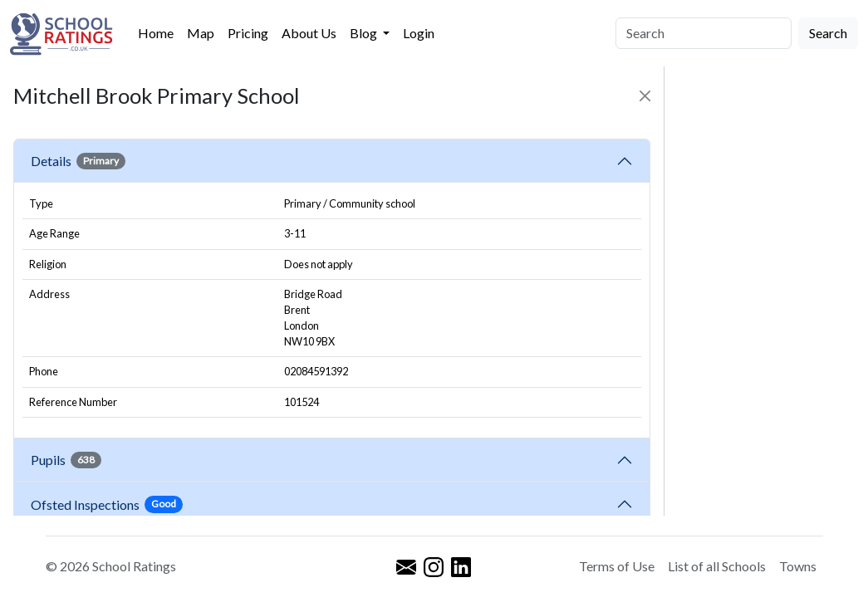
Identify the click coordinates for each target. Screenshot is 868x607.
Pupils (66, 460)
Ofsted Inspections (107, 504)
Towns (798, 566)
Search (828, 33)
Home (156, 33)
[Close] (645, 96)
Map (201, 33)
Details (78, 161)
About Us (309, 33)
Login (419, 33)
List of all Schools (717, 566)
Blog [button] (365, 33)
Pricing (248, 33)
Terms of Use (617, 566)
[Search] (704, 33)
